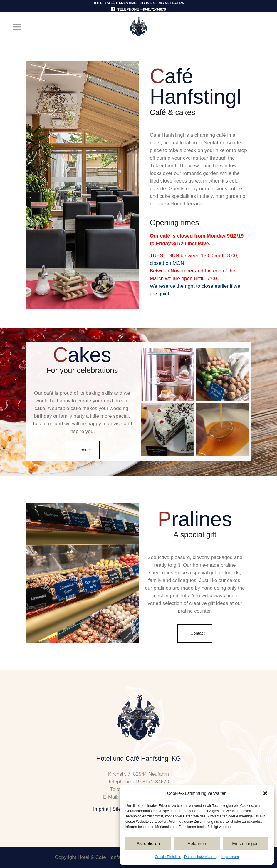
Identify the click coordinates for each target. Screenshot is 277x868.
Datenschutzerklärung (201, 857)
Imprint (101, 809)
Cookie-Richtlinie (168, 857)
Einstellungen (245, 843)
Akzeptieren (148, 843)
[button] (265, 793)
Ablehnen (197, 843)
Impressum (230, 857)
